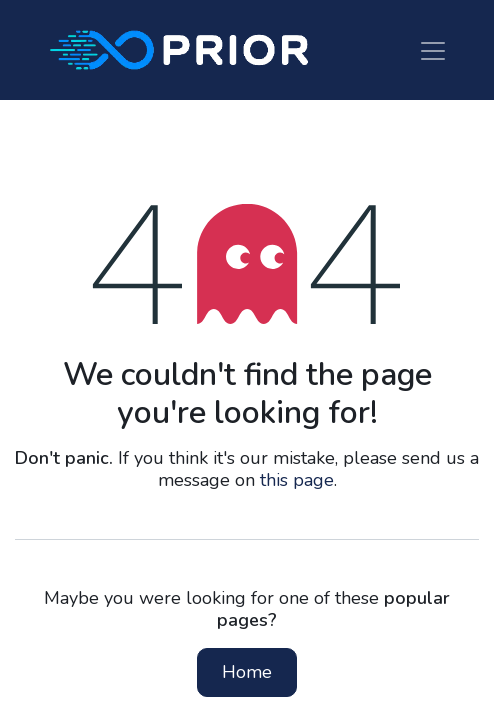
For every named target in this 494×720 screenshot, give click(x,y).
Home (247, 672)
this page (297, 480)
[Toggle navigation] (433, 49)
